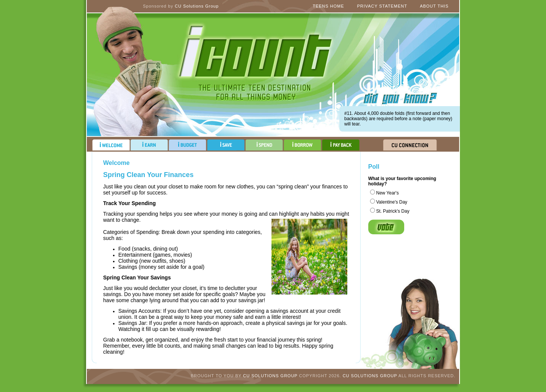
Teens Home (329, 6)
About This (434, 6)
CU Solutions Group (197, 6)
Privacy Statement (382, 6)
